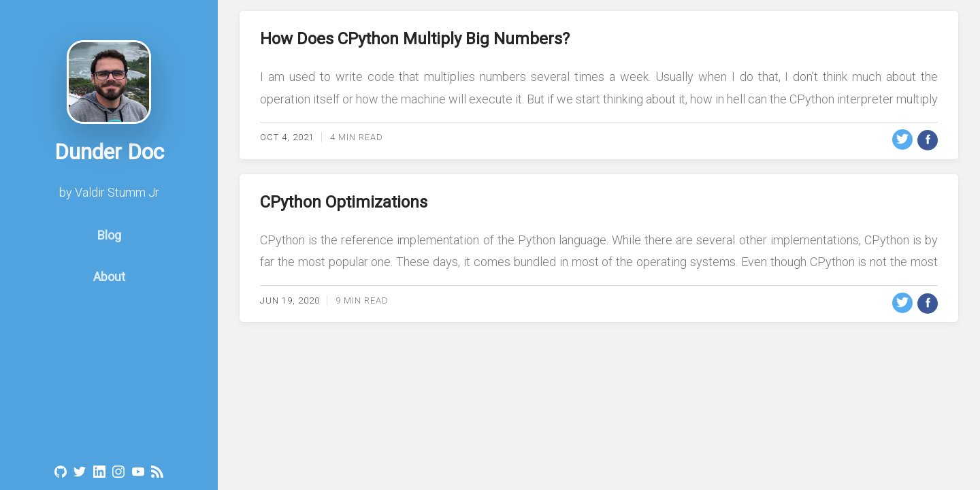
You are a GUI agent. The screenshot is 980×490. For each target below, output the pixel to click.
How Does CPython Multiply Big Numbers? (415, 39)
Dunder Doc (109, 164)
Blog (109, 247)
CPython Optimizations (344, 202)
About (109, 289)
